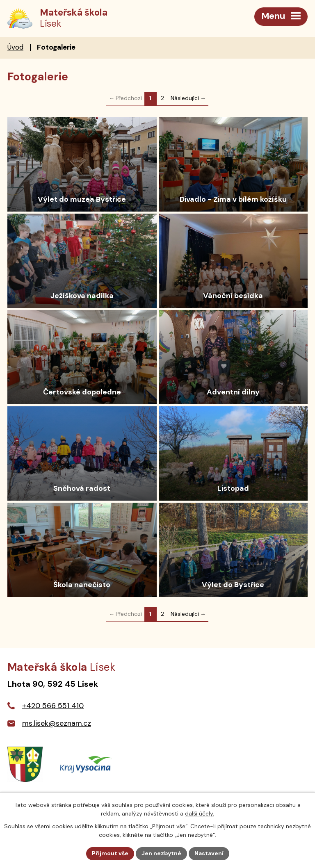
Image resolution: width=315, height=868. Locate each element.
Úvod (15, 47)
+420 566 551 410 (53, 706)
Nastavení (209, 853)
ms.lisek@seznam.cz (57, 723)
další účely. (200, 813)
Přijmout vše (110, 853)
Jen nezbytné (161, 853)
